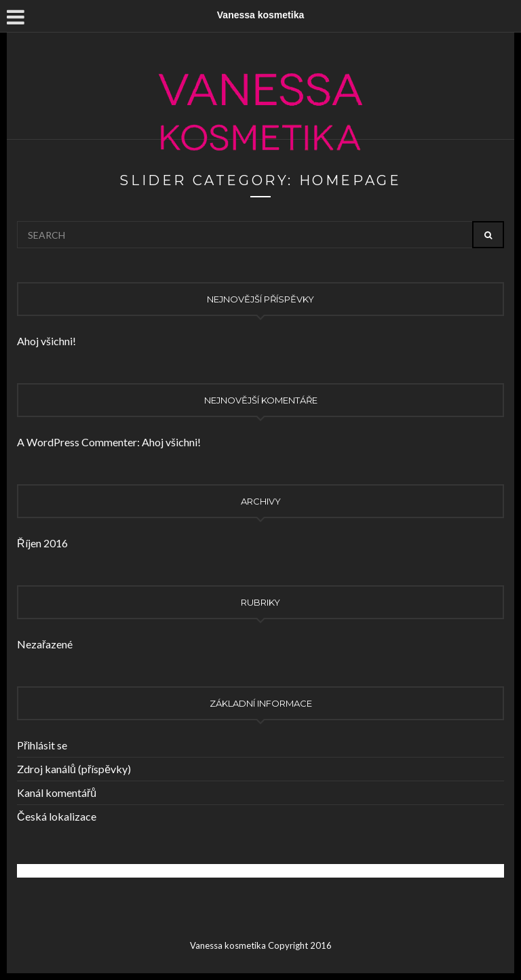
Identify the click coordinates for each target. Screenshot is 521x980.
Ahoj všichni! (46, 341)
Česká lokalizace (57, 816)
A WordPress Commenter (77, 442)
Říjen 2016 (42, 543)
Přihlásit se (42, 745)
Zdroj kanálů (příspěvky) (74, 769)
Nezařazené (45, 644)
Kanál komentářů (57, 792)
